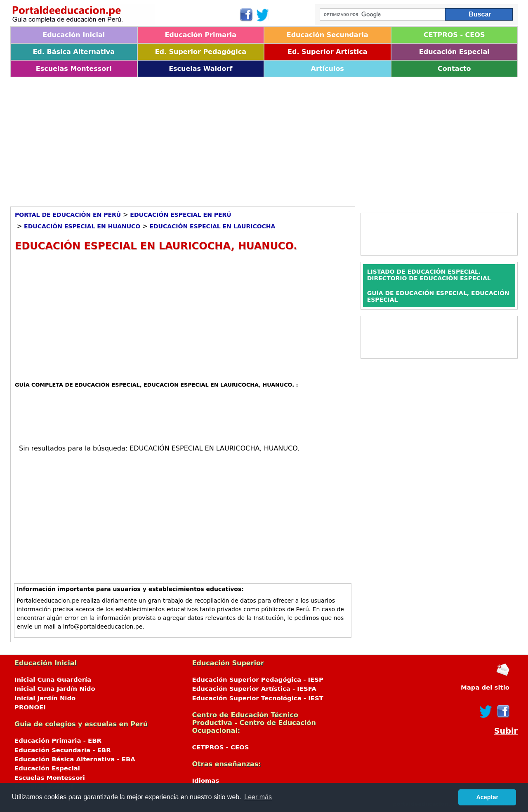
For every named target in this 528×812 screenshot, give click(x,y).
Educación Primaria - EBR (58, 741)
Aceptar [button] (487, 797)
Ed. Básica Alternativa (74, 52)
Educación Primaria (200, 35)
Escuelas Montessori (74, 69)
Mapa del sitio (485, 688)
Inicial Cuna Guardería (53, 680)
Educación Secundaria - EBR (63, 750)
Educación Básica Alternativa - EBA (75, 759)
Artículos (328, 69)
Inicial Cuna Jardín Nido (55, 689)
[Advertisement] (258, 139)
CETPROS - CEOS (454, 35)
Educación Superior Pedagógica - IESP (258, 680)
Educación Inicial (74, 35)
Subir (506, 731)
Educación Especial (454, 52)
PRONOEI (30, 707)
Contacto (454, 69)
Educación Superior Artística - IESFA (254, 689)
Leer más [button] (258, 797)
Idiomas (206, 781)
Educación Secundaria (328, 35)
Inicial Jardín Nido (45, 698)
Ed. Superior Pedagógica (200, 52)
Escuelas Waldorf (200, 69)
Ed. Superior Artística (327, 52)
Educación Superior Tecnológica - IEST (258, 698)
